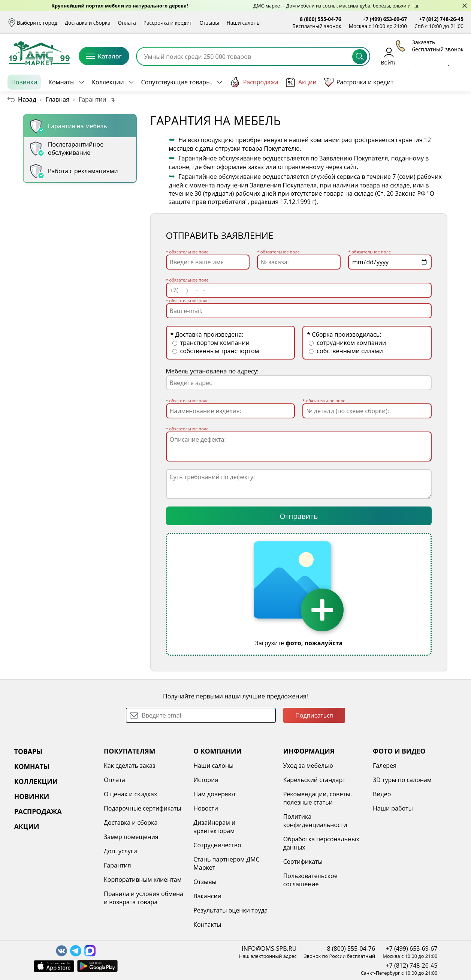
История (206, 780)
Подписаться (314, 715)
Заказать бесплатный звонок (429, 82)
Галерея (385, 766)
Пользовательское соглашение (310, 880)
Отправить (299, 516)
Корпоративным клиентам (143, 880)
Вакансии (207, 896)
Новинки (24, 82)
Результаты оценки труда (230, 910)
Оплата (127, 23)
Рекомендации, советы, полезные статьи (318, 798)
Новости (206, 808)
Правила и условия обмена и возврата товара (144, 898)
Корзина (452, 56)
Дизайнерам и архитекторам (214, 827)
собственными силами (346, 351)
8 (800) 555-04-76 (321, 19)
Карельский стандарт (314, 780)
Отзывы (209, 23)
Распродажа (254, 82)
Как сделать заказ (130, 766)
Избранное (419, 56)
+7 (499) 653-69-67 (385, 19)
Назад (27, 99)
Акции (301, 82)
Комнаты (61, 82)
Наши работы (393, 808)
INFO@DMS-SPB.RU (269, 949)
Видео (382, 794)
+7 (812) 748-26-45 (441, 19)
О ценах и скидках (130, 794)
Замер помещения (131, 837)
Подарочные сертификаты (143, 808)
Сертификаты (303, 862)
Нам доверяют (215, 794)
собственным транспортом (216, 351)
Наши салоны (244, 23)
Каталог (104, 56)
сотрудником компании (347, 343)
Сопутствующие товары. (177, 82)
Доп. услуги (120, 851)
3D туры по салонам (402, 780)
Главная (58, 99)
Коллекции (108, 82)
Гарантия (117, 865)
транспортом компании (211, 343)
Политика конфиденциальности (315, 821)
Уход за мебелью (308, 766)
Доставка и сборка (88, 23)
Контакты (207, 925)
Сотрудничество (217, 845)
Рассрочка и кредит (168, 23)
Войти (389, 56)
